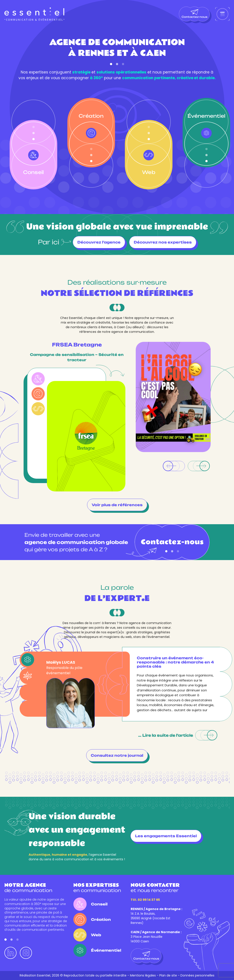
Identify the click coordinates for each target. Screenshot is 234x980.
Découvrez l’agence (99, 242)
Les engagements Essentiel (166, 836)
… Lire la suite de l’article (178, 735)
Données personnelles (197, 975)
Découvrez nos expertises (163, 242)
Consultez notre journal (117, 755)
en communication (97, 888)
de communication (28, 888)
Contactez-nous (194, 14)
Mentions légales (143, 975)
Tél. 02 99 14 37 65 (145, 900)
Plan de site (168, 975)
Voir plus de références (117, 505)
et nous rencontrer (155, 888)
